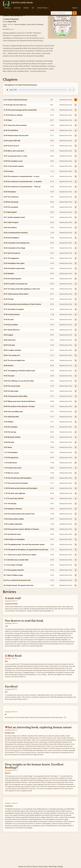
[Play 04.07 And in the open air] (76, 253)
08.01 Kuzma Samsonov (12, 330)
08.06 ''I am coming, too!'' (12, 355)
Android (26, 8)
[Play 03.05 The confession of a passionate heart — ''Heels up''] (76, 187)
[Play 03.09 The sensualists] (76, 207)
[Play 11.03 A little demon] (76, 463)
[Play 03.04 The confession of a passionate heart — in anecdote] (76, 182)
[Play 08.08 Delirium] (76, 366)
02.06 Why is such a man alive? (14, 151)
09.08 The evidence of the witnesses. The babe (19, 406)
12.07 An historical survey (12, 534)
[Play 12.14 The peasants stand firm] (76, 570)
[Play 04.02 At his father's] (76, 228)
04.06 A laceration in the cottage (14, 248)
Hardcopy (8, 8)
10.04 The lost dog (10, 432)
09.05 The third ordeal (11, 391)
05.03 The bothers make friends (14, 268)
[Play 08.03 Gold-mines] (76, 340)
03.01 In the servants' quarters (14, 166)
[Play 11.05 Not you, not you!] (76, 473)
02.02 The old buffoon (11, 130)
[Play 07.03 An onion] (76, 320)
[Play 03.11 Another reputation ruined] (76, 217)
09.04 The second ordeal (12, 386)
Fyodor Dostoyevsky (12, 19)
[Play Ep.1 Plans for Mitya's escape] (76, 575)
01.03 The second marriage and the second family (20, 110)
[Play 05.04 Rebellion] (76, 274)
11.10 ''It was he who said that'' (14, 498)
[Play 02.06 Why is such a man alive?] (76, 151)
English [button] (75, 8)
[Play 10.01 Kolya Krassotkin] (76, 417)
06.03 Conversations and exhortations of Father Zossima (22, 304)
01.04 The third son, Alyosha (13, 115)
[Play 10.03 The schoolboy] (76, 427)
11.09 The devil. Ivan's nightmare (15, 493)
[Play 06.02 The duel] (76, 299)
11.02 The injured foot (11, 458)
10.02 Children (9, 422)
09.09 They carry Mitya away (13, 412)
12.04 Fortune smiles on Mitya (14, 519)
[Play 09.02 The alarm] (76, 376)
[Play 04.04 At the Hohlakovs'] (76, 238)
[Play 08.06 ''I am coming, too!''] (76, 355)
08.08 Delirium (9, 366)
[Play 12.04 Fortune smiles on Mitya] (76, 519)
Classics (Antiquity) (20, 24)
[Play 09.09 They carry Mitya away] (76, 412)
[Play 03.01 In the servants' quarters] (76, 166)
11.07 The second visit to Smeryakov (16, 483)
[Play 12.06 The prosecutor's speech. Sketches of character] (76, 529)
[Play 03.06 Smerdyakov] (76, 192)
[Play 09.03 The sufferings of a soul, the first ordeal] (76, 381)
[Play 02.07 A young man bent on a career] (76, 156)
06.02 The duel (9, 299)
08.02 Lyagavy (8, 335)
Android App (53, 867)
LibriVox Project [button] (43, 8)
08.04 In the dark (9, 345)
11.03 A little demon (10, 463)
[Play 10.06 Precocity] (76, 442)
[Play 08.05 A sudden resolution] (76, 350)
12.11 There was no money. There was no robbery (20, 555)
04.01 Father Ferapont (11, 222)
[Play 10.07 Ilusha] (76, 447)
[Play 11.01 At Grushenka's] (76, 452)
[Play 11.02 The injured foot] (76, 458)
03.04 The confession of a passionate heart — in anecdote (23, 182)
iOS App (60, 867)
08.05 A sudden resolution (12, 350)
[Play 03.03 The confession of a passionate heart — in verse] (76, 176)
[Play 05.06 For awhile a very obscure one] (76, 284)
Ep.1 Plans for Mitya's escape (13, 575)
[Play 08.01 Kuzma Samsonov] (76, 330)
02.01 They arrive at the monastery (15, 125)
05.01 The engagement (11, 258)
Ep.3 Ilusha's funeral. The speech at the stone (19, 585)
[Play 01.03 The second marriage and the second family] (76, 110)
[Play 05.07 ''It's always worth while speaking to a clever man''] (76, 289)
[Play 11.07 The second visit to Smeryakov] (76, 483)
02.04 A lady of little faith (12, 141)
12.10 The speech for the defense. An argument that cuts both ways (26, 550)
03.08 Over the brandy (11, 202)
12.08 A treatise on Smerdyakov (14, 539)
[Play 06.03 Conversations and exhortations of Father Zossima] (76, 304)
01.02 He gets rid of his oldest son (15, 105)
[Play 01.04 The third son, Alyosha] (76, 115)
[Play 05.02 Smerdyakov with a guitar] (76, 263)
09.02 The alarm (9, 376)
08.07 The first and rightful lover (14, 360)
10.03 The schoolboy (11, 427)
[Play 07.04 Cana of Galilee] (76, 325)
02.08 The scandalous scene (13, 161)
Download (17, 8)
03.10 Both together (10, 212)
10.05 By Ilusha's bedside (12, 437)
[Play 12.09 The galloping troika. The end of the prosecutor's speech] (76, 544)
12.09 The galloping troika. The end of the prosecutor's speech (24, 544)
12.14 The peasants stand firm (14, 570)
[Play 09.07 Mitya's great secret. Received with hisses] (76, 401)
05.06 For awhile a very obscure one (16, 284)
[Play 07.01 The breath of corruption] (76, 309)
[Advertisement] (41, 850)
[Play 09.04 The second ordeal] (76, 386)
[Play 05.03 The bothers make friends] (76, 268)
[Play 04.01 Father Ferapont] (76, 222)
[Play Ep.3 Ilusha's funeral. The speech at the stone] (76, 585)
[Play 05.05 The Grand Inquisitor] (76, 279)
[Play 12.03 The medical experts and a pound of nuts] (76, 514)
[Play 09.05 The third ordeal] (76, 391)
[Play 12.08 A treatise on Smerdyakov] (76, 539)
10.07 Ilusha (8, 447)
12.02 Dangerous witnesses (13, 509)
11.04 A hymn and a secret (13, 468)
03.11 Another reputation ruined (14, 217)
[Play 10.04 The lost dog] (76, 432)
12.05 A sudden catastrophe (13, 524)
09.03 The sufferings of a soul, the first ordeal (19, 381)
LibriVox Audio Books (22, 3)
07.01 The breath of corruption (14, 309)
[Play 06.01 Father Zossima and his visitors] (76, 294)
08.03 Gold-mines (10, 340)
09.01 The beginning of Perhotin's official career (19, 371)
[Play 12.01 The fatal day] (76, 504)
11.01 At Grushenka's (11, 452)
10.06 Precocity (9, 442)
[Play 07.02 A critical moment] (76, 314)
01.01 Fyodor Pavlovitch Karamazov (16, 100)
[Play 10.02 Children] (76, 422)
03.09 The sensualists (11, 207)
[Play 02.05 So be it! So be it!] (76, 146)
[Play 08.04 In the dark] (76, 345)
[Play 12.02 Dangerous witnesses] (76, 509)
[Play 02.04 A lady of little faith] (76, 141)
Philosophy (40, 24)
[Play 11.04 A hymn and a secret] (76, 468)
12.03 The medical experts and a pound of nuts (19, 514)
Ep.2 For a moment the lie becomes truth (17, 580)
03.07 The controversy (11, 197)
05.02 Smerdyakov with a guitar (14, 263)
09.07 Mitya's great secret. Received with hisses (20, 401)
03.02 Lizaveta (9, 171)
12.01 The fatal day (10, 504)
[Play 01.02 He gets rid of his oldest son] (76, 105)
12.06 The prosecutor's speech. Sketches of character (21, 529)
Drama (5, 26)
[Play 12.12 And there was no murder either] (76, 560)
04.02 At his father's (10, 228)
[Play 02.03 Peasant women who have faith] (76, 136)
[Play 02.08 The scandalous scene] (76, 161)
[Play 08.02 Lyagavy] (76, 335)
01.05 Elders (8, 120)
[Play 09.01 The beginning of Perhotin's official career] (76, 371)
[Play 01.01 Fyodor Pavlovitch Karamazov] (76, 100)
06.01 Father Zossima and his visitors (16, 294)
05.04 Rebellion (9, 274)
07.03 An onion (9, 320)
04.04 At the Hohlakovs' (12, 238)
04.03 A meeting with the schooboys (16, 233)
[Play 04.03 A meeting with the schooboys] (76, 233)
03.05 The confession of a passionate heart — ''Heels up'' (22, 187)
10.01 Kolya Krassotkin (11, 417)
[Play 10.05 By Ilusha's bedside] (76, 437)
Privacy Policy (43, 867)
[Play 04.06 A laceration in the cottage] (76, 248)
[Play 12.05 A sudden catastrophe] (76, 524)
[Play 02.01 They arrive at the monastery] (76, 125)
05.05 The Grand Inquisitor (13, 279)
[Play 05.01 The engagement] (76, 258)
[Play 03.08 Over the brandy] (76, 202)
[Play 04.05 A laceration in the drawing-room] (76, 243)
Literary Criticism (31, 24)
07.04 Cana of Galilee (11, 325)
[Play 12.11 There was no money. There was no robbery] (76, 555)
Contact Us (22, 867)
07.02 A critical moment (12, 314)
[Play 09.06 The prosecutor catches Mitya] (76, 396)
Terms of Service (32, 867)
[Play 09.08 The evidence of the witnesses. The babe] (76, 406)
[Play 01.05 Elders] (76, 120)
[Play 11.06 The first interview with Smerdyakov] (76, 478)
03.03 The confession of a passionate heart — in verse (22, 176)
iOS (33, 8)
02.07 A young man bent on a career (16, 156)
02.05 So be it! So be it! (11, 146)
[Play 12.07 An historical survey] (76, 534)
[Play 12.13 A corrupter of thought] (76, 565)
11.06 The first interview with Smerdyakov (18, 478)
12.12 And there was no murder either (16, 560)
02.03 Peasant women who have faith (16, 136)
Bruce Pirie (12, 22)
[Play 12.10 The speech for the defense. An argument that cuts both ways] (76, 550)
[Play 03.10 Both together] (76, 212)
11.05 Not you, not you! (11, 473)
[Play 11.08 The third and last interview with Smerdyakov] (76, 488)
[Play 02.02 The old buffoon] (76, 130)
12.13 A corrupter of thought (13, 565)
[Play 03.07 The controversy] (76, 197)
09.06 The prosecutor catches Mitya (16, 396)
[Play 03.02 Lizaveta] (76, 171)
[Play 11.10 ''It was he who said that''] (76, 498)
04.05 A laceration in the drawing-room (17, 243)
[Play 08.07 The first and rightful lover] (76, 360)
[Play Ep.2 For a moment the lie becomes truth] (76, 580)
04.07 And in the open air (12, 253)
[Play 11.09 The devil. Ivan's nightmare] (76, 493)
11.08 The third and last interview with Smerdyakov (21, 488)
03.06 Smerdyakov (10, 192)
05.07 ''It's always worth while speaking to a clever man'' (22, 289)
